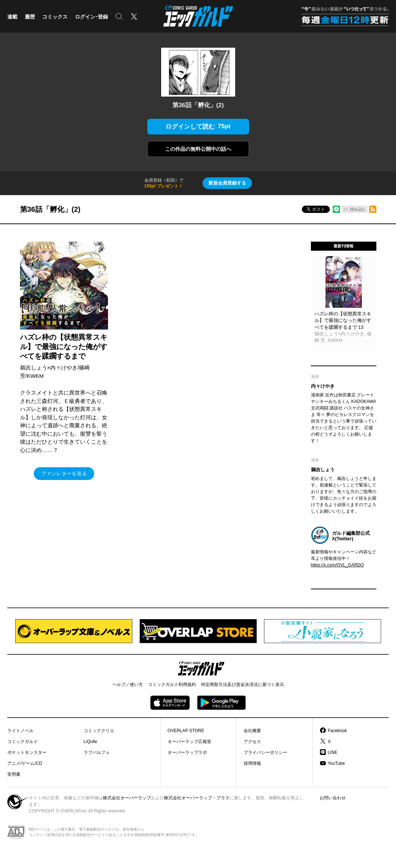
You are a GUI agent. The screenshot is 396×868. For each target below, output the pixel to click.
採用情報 (252, 763)
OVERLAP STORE (186, 731)
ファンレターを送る (64, 473)
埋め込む (358, 209)
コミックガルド (23, 742)
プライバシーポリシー (265, 752)
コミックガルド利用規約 (172, 685)
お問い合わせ (333, 798)
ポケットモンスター (27, 752)
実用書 (14, 774)
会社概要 (252, 731)
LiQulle (90, 742)
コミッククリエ (99, 731)
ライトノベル (20, 731)
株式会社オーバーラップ (127, 798)
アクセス (252, 742)
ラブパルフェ (97, 752)
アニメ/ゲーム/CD (25, 763)
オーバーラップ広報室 (189, 742)
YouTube (336, 763)
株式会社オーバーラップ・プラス (197, 798)
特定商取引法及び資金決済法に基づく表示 (243, 685)
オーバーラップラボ (187, 752)
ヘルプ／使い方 (128, 685)
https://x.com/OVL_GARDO (337, 565)
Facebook (337, 731)
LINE (333, 752)
